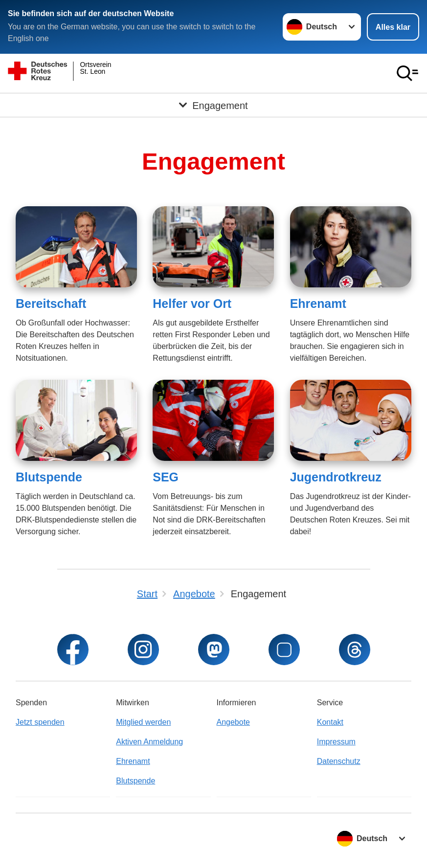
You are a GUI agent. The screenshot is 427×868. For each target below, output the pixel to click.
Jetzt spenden (40, 722)
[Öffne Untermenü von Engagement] (213, 105)
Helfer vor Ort (192, 304)
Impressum (336, 742)
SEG (166, 477)
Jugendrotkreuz (336, 477)
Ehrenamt (318, 304)
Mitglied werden (143, 722)
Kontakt (330, 722)
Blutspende (49, 477)
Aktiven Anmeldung (149, 742)
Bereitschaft (51, 304)
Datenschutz (339, 761)
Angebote (234, 722)
